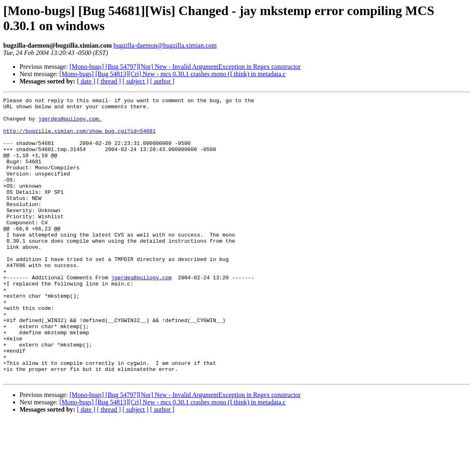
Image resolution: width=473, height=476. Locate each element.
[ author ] (162, 81)
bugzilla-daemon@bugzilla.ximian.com (165, 45)
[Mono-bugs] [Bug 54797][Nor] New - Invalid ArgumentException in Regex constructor (185, 67)
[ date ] (86, 81)
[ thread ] (109, 81)
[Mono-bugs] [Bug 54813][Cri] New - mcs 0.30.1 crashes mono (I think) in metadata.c (173, 74)
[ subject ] (136, 81)
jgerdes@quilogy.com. (70, 123)
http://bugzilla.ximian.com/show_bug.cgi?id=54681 (79, 138)
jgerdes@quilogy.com (141, 314)
